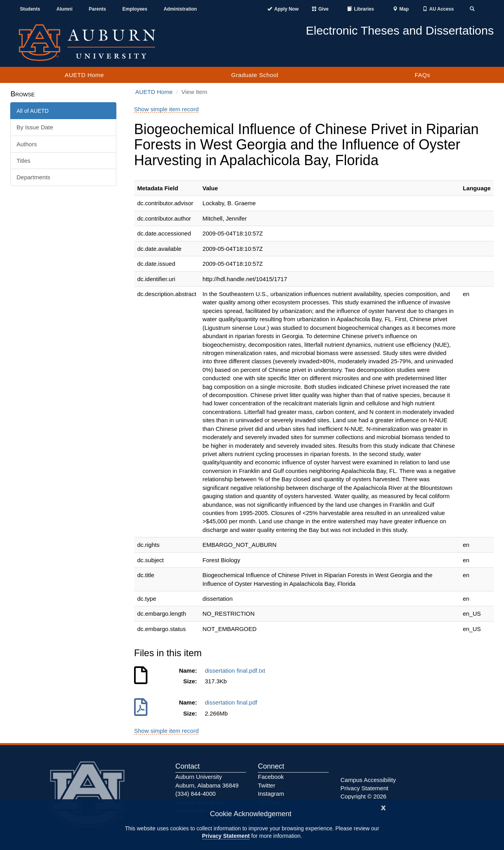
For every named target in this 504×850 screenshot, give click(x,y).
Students (30, 9)
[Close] (383, 807)
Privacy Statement (226, 836)
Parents (97, 9)
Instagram (271, 794)
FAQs (423, 75)
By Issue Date (35, 127)
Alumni (65, 9)
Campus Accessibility (368, 780)
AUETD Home (84, 75)
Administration (180, 9)
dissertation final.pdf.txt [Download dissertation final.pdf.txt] (237, 671)
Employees (135, 9)
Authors (27, 144)
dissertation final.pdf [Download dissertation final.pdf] (233, 702)
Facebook (271, 777)
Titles (23, 161)
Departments (33, 177)
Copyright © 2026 (363, 796)
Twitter (267, 785)
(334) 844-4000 (196, 794)
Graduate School (255, 75)
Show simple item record (166, 109)
